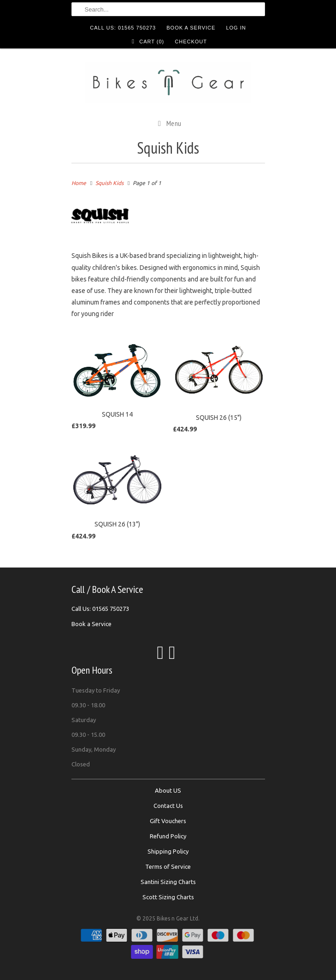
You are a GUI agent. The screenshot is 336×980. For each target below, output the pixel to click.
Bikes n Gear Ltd (177, 918)
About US (168, 790)
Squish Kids (168, 148)
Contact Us (168, 806)
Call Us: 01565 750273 (123, 28)
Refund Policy (168, 836)
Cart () (147, 41)
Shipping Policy (168, 851)
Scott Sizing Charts (168, 897)
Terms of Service (168, 866)
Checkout (191, 42)
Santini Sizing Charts (168, 882)
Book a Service (191, 28)
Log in (236, 28)
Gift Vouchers (168, 821)
